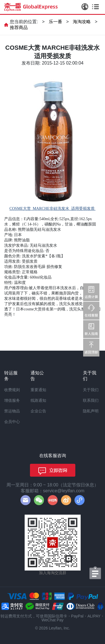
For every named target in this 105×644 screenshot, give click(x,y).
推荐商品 (19, 28)
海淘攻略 (82, 22)
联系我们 (91, 400)
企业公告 (38, 411)
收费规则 (12, 390)
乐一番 (55, 22)
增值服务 (12, 400)
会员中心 (12, 422)
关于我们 (91, 390)
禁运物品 (12, 411)
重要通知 (38, 390)
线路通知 (38, 400)
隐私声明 (91, 411)
